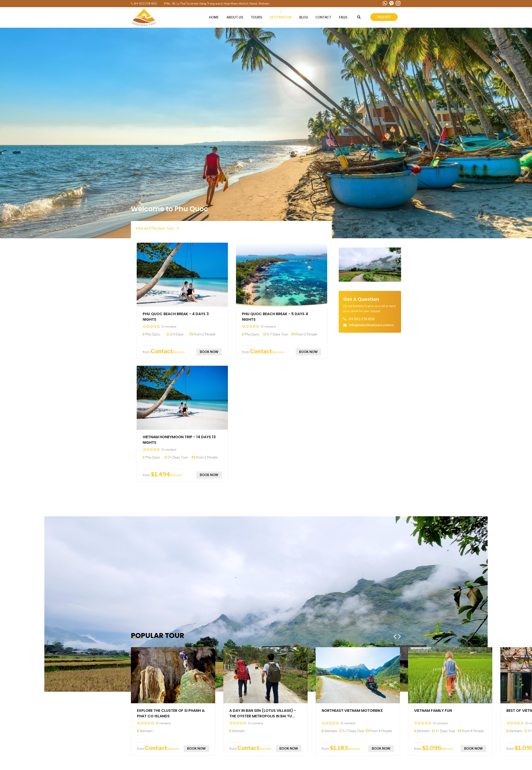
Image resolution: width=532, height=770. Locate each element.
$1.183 (339, 748)
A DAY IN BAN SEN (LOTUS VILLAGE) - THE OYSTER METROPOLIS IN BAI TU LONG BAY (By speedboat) (263, 716)
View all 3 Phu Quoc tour (157, 228)
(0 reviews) (169, 327)
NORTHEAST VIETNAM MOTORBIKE (352, 711)
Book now (209, 352)
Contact (162, 351)
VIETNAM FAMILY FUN (433, 711)
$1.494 (160, 474)
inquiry (384, 17)
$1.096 (432, 748)
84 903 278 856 (146, 4)
